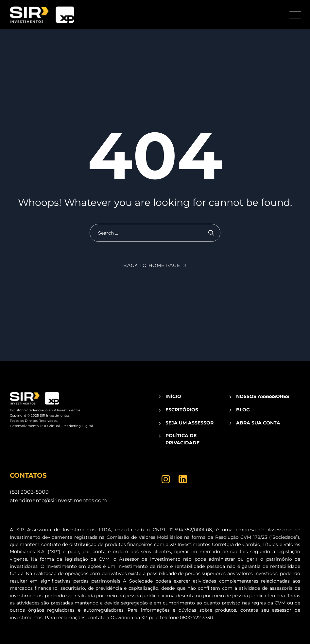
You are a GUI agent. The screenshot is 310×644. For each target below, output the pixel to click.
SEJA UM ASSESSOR (189, 423)
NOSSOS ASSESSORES (263, 396)
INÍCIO (173, 396)
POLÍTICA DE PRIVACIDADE (182, 439)
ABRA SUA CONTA (258, 423)
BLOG (243, 410)
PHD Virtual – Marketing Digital (67, 426)
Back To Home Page (152, 265)
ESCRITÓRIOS (182, 410)
